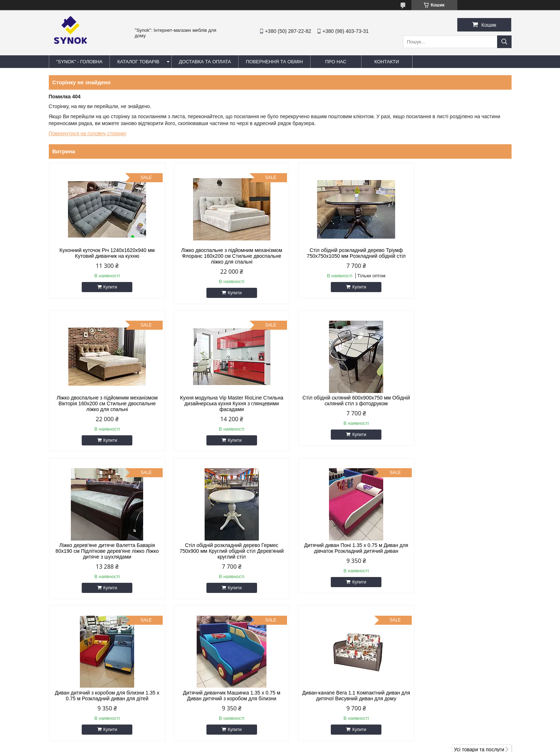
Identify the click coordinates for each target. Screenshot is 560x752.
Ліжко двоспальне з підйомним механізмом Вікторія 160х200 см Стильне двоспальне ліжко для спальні (457, 256)
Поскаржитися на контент (296, 745)
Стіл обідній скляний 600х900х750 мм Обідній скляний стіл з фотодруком (221, 401)
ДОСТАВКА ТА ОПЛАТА (205, 62)
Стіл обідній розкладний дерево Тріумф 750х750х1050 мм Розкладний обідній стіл (339, 253)
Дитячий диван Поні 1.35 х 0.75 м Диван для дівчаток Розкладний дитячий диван (104, 548)
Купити (107, 287)
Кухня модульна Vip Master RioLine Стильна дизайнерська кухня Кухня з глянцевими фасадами (104, 403)
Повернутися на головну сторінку (88, 133)
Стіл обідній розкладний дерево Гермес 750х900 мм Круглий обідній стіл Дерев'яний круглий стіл (456, 403)
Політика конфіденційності (353, 745)
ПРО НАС (336, 62)
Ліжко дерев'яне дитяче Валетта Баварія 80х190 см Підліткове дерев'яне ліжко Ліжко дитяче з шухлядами (339, 403)
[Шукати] (504, 42)
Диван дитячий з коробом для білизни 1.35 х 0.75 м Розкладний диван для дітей (221, 548)
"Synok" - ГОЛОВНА (80, 62)
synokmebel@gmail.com (319, 671)
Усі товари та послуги (479, 602)
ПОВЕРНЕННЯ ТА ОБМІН (274, 62)
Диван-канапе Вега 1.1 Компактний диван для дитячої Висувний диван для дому (456, 548)
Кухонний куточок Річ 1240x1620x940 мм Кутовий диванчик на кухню (104, 253)
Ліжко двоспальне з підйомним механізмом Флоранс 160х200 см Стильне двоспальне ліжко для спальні (221, 256)
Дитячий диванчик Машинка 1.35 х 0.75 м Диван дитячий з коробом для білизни (339, 548)
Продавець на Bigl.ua (280, 739)
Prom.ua (314, 732)
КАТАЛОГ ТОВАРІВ (138, 62)
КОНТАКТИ (387, 62)
